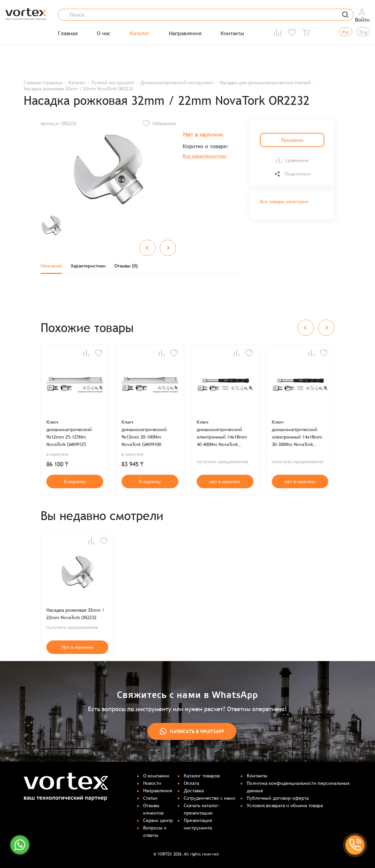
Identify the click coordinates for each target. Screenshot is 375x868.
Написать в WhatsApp (192, 731)
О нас (104, 33)
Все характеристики (205, 156)
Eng (363, 32)
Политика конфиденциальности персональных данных (298, 787)
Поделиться (292, 174)
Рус (346, 32)
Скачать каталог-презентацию (202, 809)
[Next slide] (168, 248)
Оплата (191, 783)
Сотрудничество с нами (209, 798)
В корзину (75, 482)
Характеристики (88, 266)
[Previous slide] (148, 248)
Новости (152, 783)
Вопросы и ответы (155, 831)
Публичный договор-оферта (278, 798)
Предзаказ (292, 140)
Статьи (150, 798)
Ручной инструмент (113, 83)
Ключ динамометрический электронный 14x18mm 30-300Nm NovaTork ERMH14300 (297, 434)
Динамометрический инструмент (177, 83)
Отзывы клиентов (153, 809)
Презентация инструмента (198, 824)
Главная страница (43, 83)
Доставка (194, 791)
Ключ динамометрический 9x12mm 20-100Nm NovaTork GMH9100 (144, 433)
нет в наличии (225, 482)
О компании (156, 776)
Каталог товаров (202, 776)
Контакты (232, 33)
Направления (185, 33)
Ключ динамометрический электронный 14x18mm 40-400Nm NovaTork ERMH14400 (222, 434)
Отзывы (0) (126, 266)
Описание (51, 266)
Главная (68, 33)
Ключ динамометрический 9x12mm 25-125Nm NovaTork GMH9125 (69, 433)
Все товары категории (284, 202)
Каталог (140, 33)
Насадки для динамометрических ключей (265, 83)
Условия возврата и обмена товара (285, 805)
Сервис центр (158, 820)
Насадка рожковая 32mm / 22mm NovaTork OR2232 (75, 614)
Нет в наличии (78, 647)
